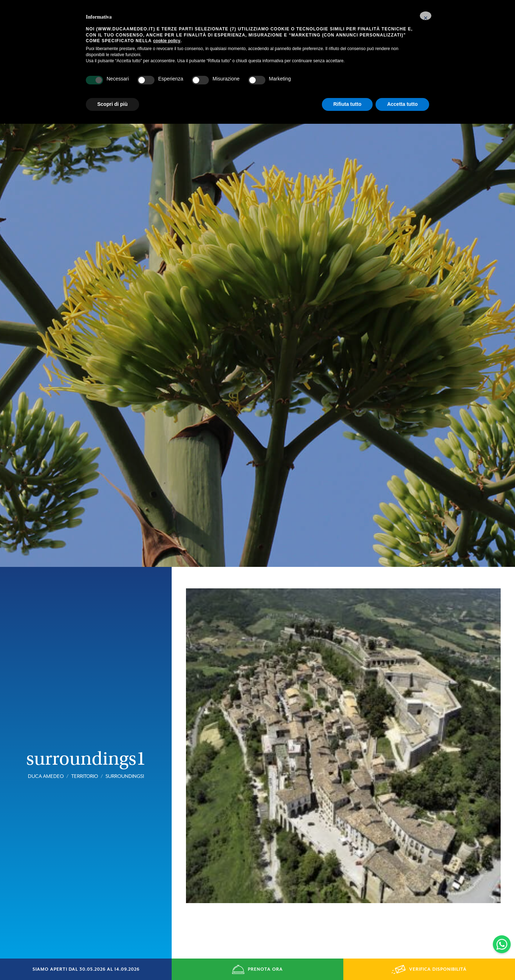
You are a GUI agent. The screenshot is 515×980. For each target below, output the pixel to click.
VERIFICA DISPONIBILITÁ (429, 969)
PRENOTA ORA (257, 969)
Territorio (85, 750)
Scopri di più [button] (112, 104)
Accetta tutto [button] (402, 104)
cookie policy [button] (167, 41)
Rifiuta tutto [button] (347, 104)
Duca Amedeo (46, 750)
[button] (426, 16)
